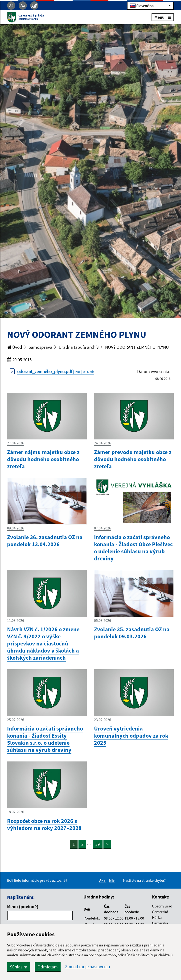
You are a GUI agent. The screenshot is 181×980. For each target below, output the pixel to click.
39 (98, 844)
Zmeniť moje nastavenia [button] (88, 967)
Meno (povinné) (23, 907)
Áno (103, 881)
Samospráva (40, 347)
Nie (113, 881)
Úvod (15, 347)
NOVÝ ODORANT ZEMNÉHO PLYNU (137, 347)
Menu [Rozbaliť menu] (163, 17)
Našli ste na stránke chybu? (144, 880)
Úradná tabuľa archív (79, 347)
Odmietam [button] (48, 967)
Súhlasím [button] (19, 967)
